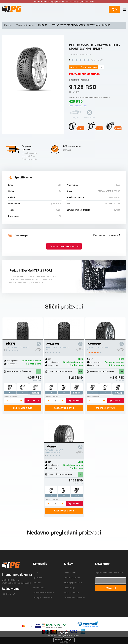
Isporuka (37, 583)
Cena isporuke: (12, 361)
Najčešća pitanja (71, 593)
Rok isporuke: (12, 364)
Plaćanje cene (70, 573)
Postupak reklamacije (43, 598)
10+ (80, 372)
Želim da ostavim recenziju (64, 246)
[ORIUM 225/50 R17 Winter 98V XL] (105, 329)
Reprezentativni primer (78, 106)
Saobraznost (39, 588)
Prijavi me (111, 588)
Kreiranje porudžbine (73, 583)
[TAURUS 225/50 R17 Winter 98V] (64, 329)
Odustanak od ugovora (43, 593)
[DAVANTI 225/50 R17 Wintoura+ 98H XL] (64, 432)
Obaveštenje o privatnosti (75, 598)
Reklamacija (69, 588)
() (116, 9)
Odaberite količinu (10, 397)
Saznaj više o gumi (23, 408)
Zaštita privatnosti (72, 578)
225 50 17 (43, 25)
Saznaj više (69, 640)
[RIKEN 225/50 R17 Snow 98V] (23, 329)
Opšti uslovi (38, 578)
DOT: (50, 359)
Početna (8, 25)
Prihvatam (58, 640)
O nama (37, 573)
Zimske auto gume (25, 25)
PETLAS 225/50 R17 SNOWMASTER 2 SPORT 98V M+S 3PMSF (81, 25)
